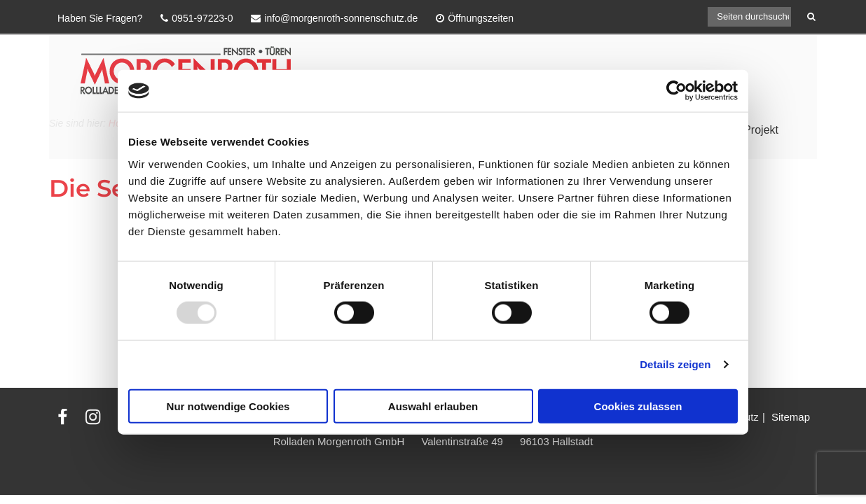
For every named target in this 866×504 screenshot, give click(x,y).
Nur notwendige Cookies (228, 406)
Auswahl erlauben (433, 406)
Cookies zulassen (638, 406)
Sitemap (791, 417)
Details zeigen (675, 364)
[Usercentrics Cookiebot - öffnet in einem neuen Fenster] (676, 91)
